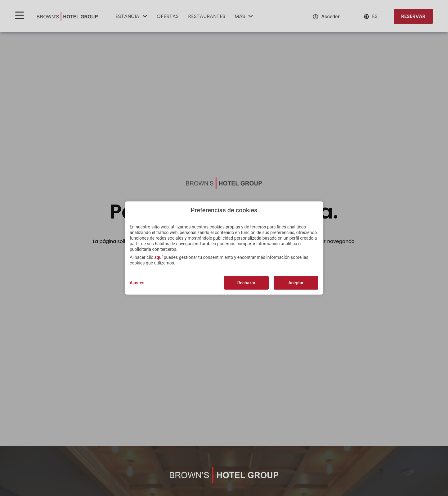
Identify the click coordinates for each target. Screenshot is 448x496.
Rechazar (246, 283)
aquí (158, 257)
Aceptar (296, 283)
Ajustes (137, 283)
